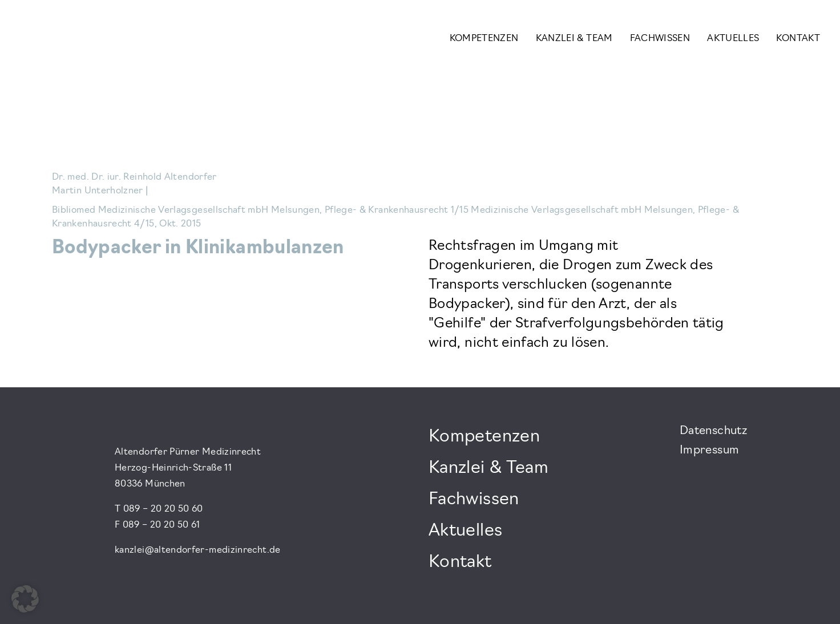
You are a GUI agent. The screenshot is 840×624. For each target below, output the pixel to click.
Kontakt (798, 39)
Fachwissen (660, 39)
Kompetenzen (484, 39)
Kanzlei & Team (574, 39)
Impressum (709, 451)
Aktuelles (733, 39)
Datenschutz (713, 431)
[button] (25, 599)
